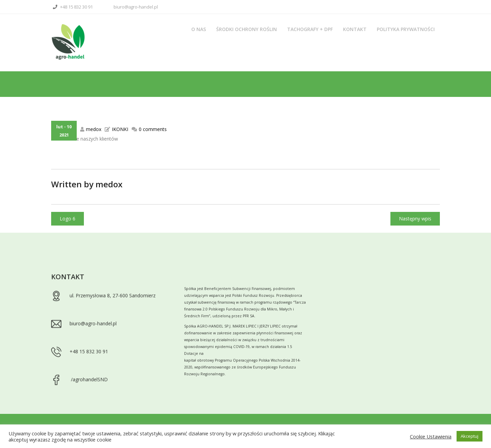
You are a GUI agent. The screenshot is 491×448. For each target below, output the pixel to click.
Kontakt (355, 29)
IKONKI (120, 129)
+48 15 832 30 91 (72, 7)
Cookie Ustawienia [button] (431, 436)
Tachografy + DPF (310, 29)
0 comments (153, 129)
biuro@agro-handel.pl (131, 7)
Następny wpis (415, 219)
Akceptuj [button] (470, 436)
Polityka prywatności (406, 29)
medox (94, 129)
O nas (199, 29)
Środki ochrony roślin (247, 29)
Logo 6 (68, 219)
